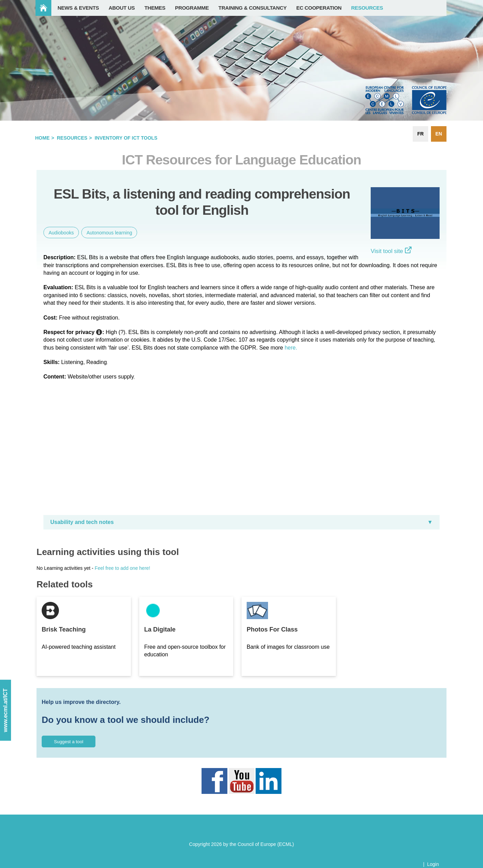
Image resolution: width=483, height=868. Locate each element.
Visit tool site (391, 251)
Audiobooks (61, 233)
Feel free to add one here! (122, 568)
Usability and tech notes (82, 522)
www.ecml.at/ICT (5, 711)
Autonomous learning (109, 233)
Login (433, 864)
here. (291, 348)
